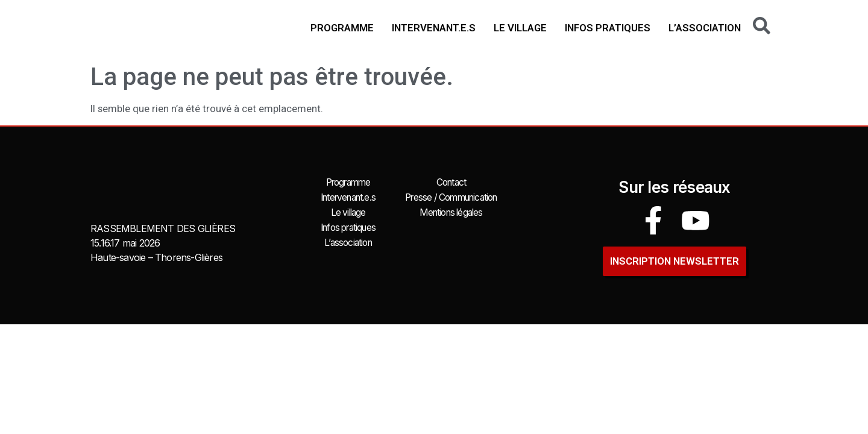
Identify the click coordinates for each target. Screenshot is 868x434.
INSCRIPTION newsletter (675, 257)
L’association (705, 28)
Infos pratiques (608, 28)
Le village (520, 28)
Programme (342, 28)
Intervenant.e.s (434, 28)
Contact (451, 182)
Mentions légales (451, 211)
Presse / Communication (451, 197)
